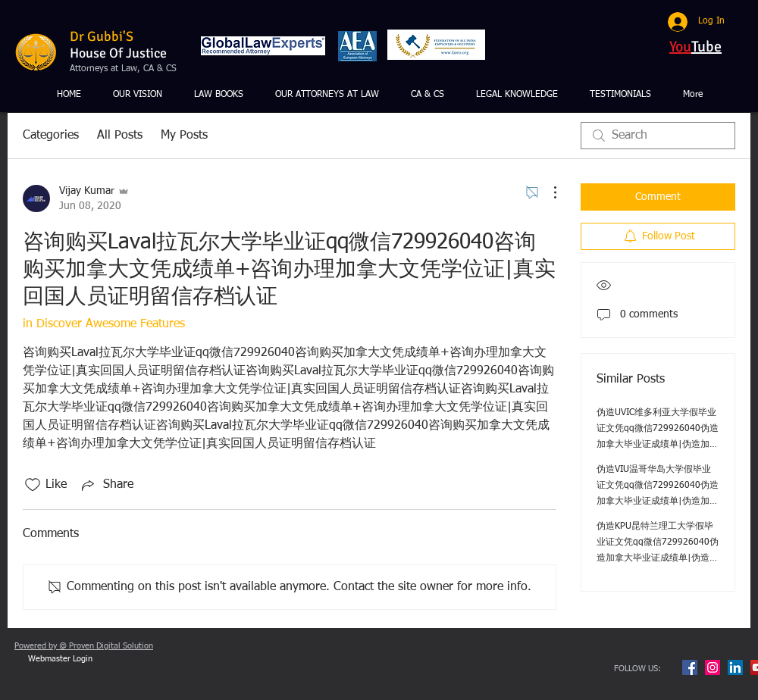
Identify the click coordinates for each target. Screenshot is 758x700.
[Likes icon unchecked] (33, 485)
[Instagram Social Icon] (713, 667)
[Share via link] (106, 485)
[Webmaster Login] (60, 659)
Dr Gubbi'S (102, 36)
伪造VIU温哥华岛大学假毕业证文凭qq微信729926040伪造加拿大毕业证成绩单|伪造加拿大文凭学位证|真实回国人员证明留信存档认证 (658, 502)
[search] (658, 136)
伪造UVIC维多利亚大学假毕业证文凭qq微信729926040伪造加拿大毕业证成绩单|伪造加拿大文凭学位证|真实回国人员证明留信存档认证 (658, 445)
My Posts (184, 136)
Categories (51, 136)
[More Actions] (547, 192)
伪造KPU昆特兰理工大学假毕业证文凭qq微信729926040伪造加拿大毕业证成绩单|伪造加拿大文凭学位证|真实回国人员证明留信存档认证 (658, 558)
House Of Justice (118, 53)
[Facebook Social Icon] (690, 667)
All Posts (120, 136)
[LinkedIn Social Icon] (735, 667)
